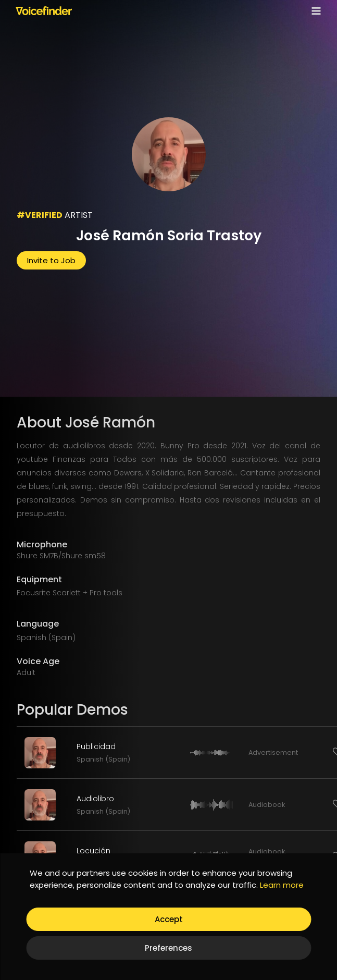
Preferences (168, 948)
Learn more (282, 885)
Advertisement (273, 752)
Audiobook (267, 805)
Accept (169, 919)
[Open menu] (314, 11)
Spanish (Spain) (103, 759)
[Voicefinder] (44, 10)
